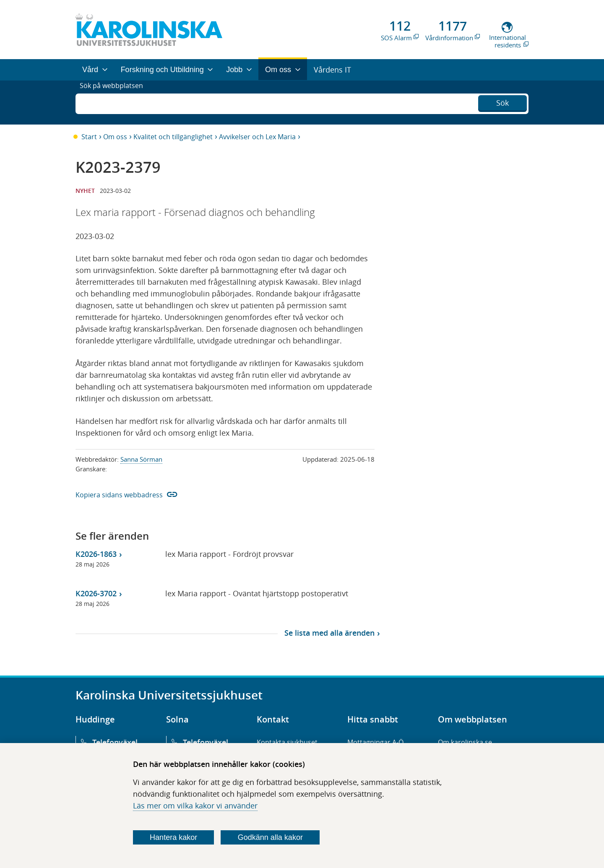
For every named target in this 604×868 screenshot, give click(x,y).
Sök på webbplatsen (115, 102)
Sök (502, 101)
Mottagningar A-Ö (375, 742)
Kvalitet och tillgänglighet (173, 137)
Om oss (115, 137)
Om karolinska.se (465, 742)
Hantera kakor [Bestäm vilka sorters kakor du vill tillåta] (173, 837)
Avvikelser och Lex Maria (257, 137)
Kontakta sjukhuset (287, 742)
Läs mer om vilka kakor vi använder (195, 806)
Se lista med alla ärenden (329, 633)
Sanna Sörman (141, 459)
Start (89, 137)
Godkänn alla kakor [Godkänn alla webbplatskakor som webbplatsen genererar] (270, 837)
